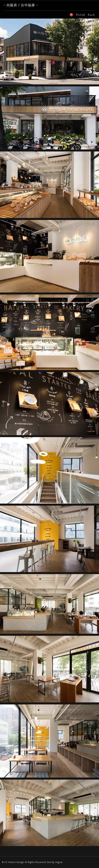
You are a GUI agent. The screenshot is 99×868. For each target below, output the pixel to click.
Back (91, 15)
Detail (81, 15)
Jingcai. (59, 862)
